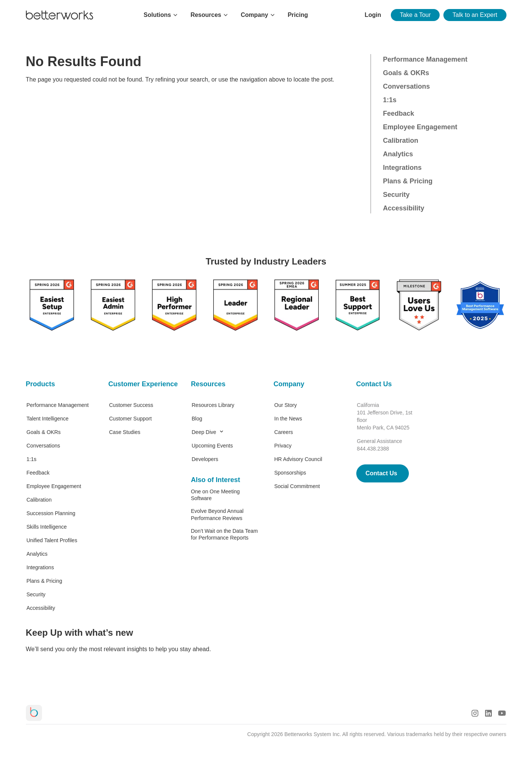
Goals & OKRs (406, 73)
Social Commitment (297, 486)
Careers (284, 432)
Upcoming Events (212, 446)
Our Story (286, 405)
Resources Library (213, 405)
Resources (208, 384)
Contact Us (374, 384)
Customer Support (131, 419)
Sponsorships (290, 473)
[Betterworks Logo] (60, 15)
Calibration (401, 141)
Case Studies (125, 432)
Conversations (406, 86)
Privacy (283, 446)
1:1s (390, 100)
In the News (288, 419)
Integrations (402, 168)
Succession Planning (51, 513)
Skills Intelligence (47, 527)
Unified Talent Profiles (52, 540)
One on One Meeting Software (216, 495)
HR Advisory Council (298, 459)
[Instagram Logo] (475, 713)
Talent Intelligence (48, 419)
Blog (197, 419)
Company (289, 384)
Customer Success (131, 405)
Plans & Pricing (408, 181)
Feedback (399, 113)
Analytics (398, 154)
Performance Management (425, 59)
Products (41, 384)
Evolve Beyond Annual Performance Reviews (217, 514)
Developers (205, 459)
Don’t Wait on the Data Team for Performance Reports (225, 534)
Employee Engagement (420, 127)
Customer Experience (142, 384)
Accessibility (404, 208)
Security (396, 195)
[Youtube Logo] (502, 713)
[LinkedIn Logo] (488, 713)
